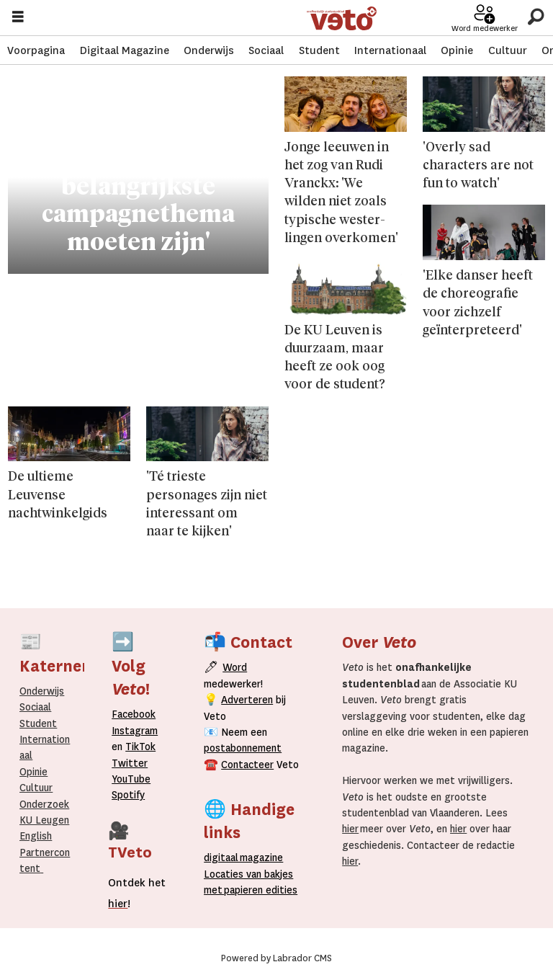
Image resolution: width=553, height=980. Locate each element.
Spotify (128, 795)
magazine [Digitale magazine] (246, 857)
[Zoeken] (535, 18)
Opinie (457, 50)
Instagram (135, 731)
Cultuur (508, 50)
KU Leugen (44, 820)
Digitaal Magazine (125, 50)
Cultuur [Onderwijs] (36, 788)
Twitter (130, 763)
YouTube (131, 779)
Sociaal (266, 50)
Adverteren (247, 700)
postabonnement (243, 748)
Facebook (134, 714)
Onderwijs (209, 50)
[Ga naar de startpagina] (342, 18)
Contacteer (247, 765)
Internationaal (390, 50)
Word (235, 667)
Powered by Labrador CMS (276, 958)
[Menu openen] (18, 18)
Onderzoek (44, 804)
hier (350, 829)
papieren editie (257, 890)
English (36, 836)
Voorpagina (36, 50)
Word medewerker (485, 28)
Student (319, 50)
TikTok (140, 747)
